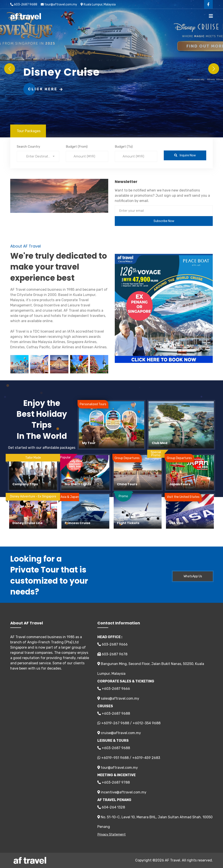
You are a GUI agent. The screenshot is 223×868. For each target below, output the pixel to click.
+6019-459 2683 (146, 758)
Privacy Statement (111, 834)
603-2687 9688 (24, 4)
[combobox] (38, 156)
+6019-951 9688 (115, 758)
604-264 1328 (111, 807)
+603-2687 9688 (114, 713)
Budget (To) (124, 147)
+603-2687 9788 (114, 782)
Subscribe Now (164, 221)
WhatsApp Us (193, 576)
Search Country (28, 147)
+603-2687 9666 (114, 689)
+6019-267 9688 (115, 723)
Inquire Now (185, 155)
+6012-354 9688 (147, 723)
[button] (214, 69)
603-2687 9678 (112, 654)
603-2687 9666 (112, 644)
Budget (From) (77, 147)
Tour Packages (29, 131)
